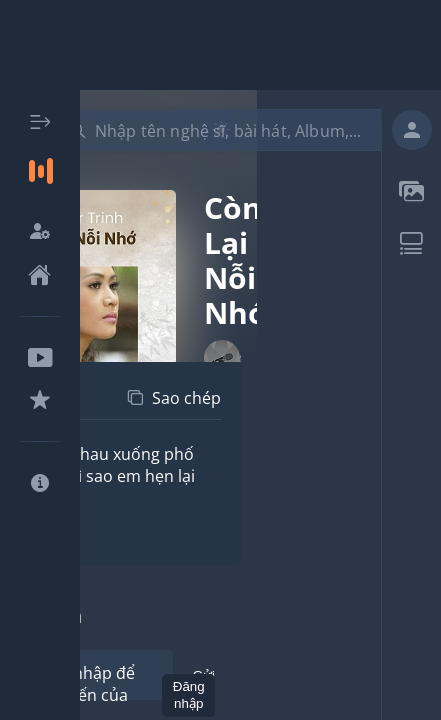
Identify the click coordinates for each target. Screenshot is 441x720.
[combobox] (233, 130)
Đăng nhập (189, 695)
